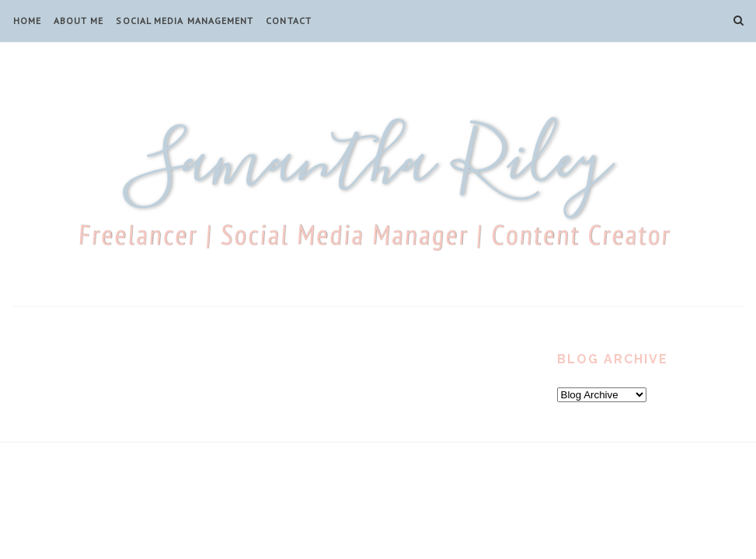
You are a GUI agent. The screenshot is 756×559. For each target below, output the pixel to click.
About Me (79, 21)
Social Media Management (185, 21)
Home (27, 21)
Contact (289, 21)
